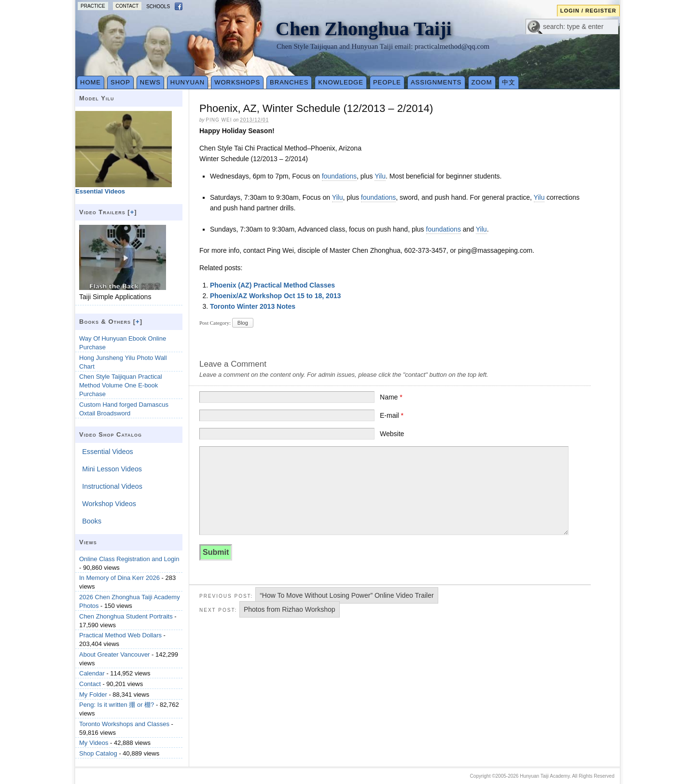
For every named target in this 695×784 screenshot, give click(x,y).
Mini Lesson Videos (112, 469)
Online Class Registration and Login (129, 559)
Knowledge (341, 82)
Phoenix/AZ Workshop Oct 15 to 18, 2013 (275, 296)
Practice (93, 6)
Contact (127, 6)
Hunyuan (188, 82)
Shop (120, 82)
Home (90, 82)
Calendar (92, 673)
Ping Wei (219, 120)
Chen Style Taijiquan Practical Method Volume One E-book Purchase (121, 385)
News (150, 82)
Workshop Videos (109, 504)
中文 (509, 82)
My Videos (94, 743)
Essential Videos (107, 452)
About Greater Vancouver (114, 654)
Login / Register (588, 11)
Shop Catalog (98, 753)
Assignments (436, 82)
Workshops (237, 82)
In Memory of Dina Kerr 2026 (119, 578)
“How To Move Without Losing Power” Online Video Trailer (347, 595)
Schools (158, 7)
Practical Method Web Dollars (120, 635)
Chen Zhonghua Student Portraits (126, 616)
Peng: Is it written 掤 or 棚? (117, 705)
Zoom (482, 82)
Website (392, 434)
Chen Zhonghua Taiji (364, 29)
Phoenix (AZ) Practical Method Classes (272, 285)
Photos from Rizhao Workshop (290, 609)
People (387, 82)
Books (92, 521)
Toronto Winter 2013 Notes (253, 306)
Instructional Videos (112, 486)
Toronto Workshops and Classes (124, 724)
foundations (339, 176)
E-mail (392, 415)
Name (391, 397)
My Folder (93, 695)
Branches (289, 82)
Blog (243, 323)
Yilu (380, 176)
